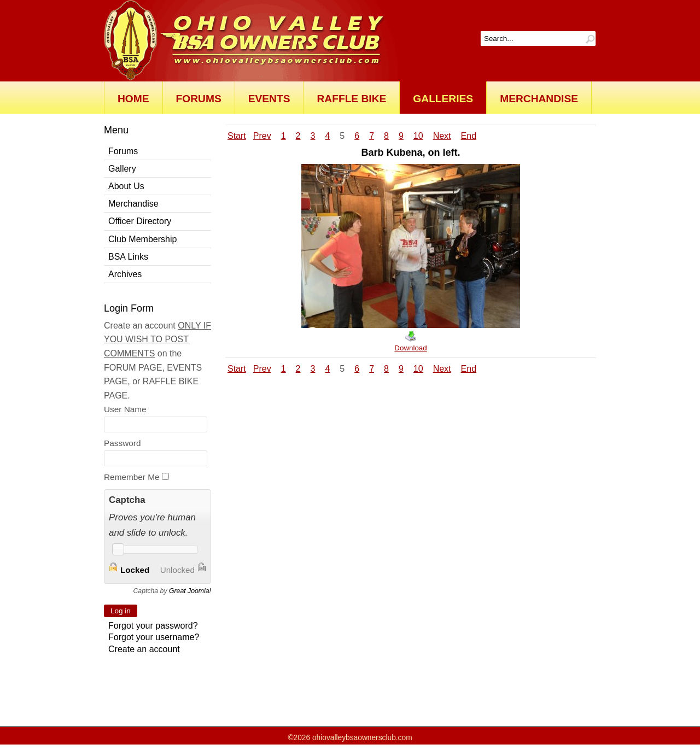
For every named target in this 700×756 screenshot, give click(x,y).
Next (442, 136)
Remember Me (132, 477)
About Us (126, 186)
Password (122, 443)
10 (418, 136)
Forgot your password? (153, 626)
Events (269, 99)
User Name (125, 409)
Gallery (122, 169)
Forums (199, 99)
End (469, 136)
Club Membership (142, 239)
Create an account (144, 649)
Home (133, 99)
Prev (262, 136)
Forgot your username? (154, 637)
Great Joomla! (190, 591)
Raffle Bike (351, 99)
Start (237, 136)
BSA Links (128, 257)
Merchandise (539, 99)
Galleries (443, 99)
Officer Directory (140, 221)
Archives (125, 274)
